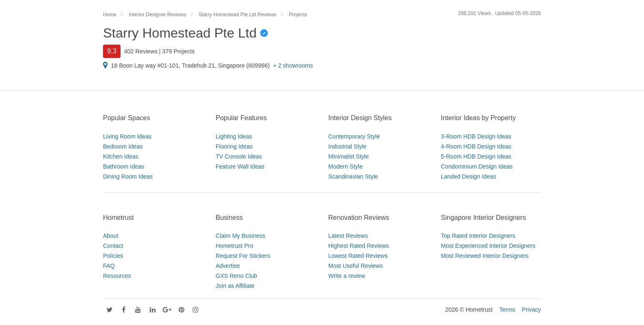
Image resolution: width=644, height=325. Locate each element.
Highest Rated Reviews (359, 246)
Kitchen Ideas (121, 156)
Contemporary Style (354, 136)
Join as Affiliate (235, 286)
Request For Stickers (243, 256)
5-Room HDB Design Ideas (476, 156)
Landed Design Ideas (468, 176)
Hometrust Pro (234, 246)
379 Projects (179, 51)
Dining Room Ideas (128, 176)
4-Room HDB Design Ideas (476, 146)
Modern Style (345, 166)
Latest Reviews (348, 236)
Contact (113, 246)
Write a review (347, 276)
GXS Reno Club (236, 276)
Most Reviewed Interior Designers (485, 256)
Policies (113, 256)
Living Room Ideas (127, 136)
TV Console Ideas (239, 156)
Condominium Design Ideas (477, 166)
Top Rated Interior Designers (478, 236)
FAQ (109, 266)
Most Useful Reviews (356, 266)
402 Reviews (141, 51)
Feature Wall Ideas (240, 166)
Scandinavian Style (353, 176)
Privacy (531, 310)
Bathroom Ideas (124, 166)
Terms (507, 310)
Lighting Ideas (234, 136)
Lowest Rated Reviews (358, 256)
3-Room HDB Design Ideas (476, 136)
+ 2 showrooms (293, 66)
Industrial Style (347, 146)
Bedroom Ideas (123, 146)
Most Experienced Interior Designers (488, 246)
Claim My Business (240, 236)
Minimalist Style (348, 156)
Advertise (228, 266)
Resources (117, 276)
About (111, 236)
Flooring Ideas (234, 146)
